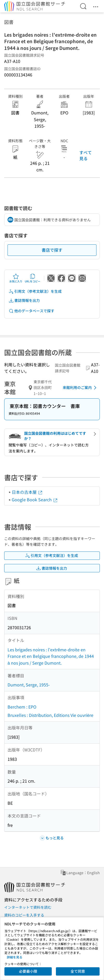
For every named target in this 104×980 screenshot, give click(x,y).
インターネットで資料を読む (28, 907)
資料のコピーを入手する (24, 915)
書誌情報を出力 (24, 300)
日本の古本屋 (27, 492)
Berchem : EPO (22, 707)
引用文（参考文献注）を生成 (35, 291)
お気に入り (16, 278)
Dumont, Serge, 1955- (29, 685)
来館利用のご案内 (80, 388)
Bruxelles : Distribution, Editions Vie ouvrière (50, 715)
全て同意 (78, 971)
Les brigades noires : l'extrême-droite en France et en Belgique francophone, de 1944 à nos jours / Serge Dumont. (51, 656)
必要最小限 (28, 971)
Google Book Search (35, 499)
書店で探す (52, 250)
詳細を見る (15, 957)
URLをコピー (32, 278)
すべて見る (86, 155)
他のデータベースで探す (31, 311)
